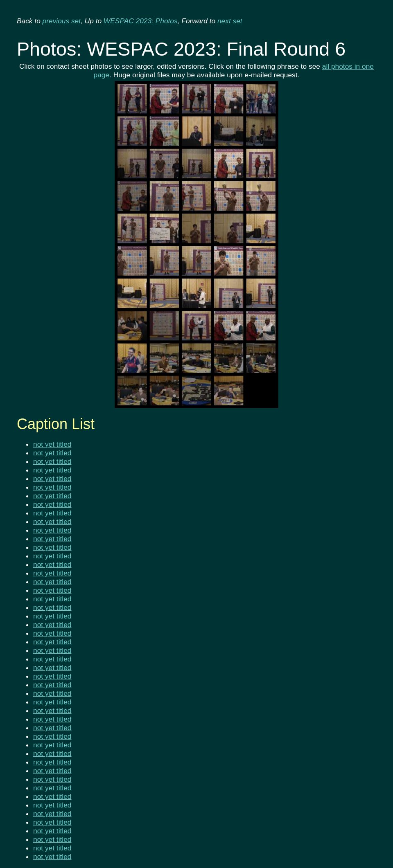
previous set (62, 21)
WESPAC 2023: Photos (141, 21)
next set (230, 21)
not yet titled (52, 444)
